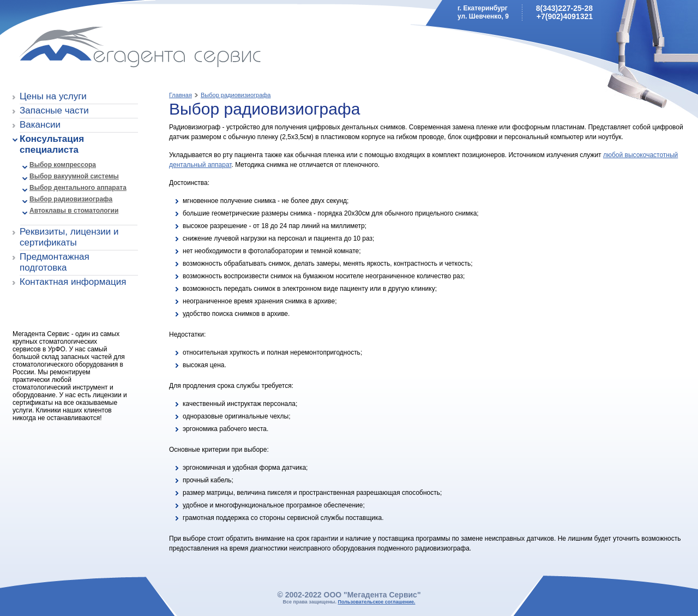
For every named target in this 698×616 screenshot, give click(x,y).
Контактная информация (73, 282)
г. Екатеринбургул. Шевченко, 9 (483, 12)
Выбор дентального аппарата (78, 188)
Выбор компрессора (63, 165)
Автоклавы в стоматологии (74, 211)
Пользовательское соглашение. (377, 602)
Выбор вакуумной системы (74, 176)
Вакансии (40, 125)
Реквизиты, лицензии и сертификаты (69, 237)
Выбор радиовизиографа (71, 199)
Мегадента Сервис (90, 49)
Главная (180, 95)
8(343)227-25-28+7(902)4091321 (564, 12)
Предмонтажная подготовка (55, 262)
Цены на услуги (53, 96)
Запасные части (54, 110)
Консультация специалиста (52, 144)
